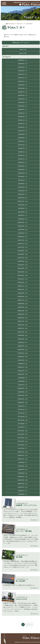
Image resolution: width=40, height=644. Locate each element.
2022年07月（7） (23, 215)
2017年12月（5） (23, 410)
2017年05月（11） (23, 434)
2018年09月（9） (23, 378)
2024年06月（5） (23, 134)
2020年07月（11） (23, 300)
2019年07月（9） (23, 343)
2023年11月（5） (23, 159)
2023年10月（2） (23, 163)
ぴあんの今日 (23, 53)
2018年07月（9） (23, 385)
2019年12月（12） (23, 325)
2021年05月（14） (23, 265)
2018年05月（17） (23, 392)
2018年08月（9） (23, 381)
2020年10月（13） (23, 290)
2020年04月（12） (23, 311)
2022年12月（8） (23, 198)
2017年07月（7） (23, 427)
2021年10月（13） (23, 247)
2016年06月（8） (23, 473)
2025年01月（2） (23, 113)
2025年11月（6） (23, 78)
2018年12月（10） (23, 367)
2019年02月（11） (23, 360)
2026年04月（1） (23, 60)
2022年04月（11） (23, 226)
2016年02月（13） (23, 487)
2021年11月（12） (23, 244)
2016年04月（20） (23, 480)
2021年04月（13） (23, 268)
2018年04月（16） (23, 395)
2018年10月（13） (23, 374)
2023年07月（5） (23, 173)
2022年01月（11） (23, 237)
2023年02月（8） (23, 191)
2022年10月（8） (23, 205)
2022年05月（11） (23, 223)
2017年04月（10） (23, 438)
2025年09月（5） (23, 85)
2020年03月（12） (23, 314)
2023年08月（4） (23, 170)
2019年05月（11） (23, 350)
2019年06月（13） (23, 346)
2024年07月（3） (23, 131)
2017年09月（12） (23, 420)
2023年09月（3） (23, 166)
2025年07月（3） (23, 92)
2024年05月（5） (23, 138)
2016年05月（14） (23, 477)
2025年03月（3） (23, 106)
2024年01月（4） (23, 152)
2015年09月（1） (23, 494)
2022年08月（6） (23, 212)
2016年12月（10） (23, 452)
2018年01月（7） (23, 406)
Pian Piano (11, 24)
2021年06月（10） (23, 261)
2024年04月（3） (23, 141)
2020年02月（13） (23, 318)
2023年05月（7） (23, 180)
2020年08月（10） (23, 297)
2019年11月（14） (23, 328)
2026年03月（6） (23, 64)
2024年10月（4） (23, 124)
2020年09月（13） (23, 293)
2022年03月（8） (23, 230)
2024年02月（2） (23, 148)
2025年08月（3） (23, 88)
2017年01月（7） (23, 448)
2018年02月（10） (23, 403)
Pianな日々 (20, 24)
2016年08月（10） (23, 466)
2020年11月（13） (23, 286)
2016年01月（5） (23, 491)
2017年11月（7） (23, 413)
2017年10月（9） (23, 417)
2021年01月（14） (23, 279)
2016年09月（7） (23, 463)
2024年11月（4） (23, 120)
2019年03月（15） (23, 357)
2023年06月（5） (23, 177)
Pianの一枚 (23, 50)
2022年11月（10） (23, 201)
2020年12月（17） (23, 283)
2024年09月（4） (23, 127)
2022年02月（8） (23, 233)
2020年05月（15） (23, 307)
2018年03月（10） (23, 399)
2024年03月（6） (23, 145)
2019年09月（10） (23, 335)
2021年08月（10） (23, 254)
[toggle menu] (4, 3)
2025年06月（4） (23, 95)
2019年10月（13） (23, 332)
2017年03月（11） (23, 441)
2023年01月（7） (23, 194)
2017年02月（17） (23, 445)
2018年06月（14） (23, 388)
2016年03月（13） (23, 484)
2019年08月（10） (23, 339)
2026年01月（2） (23, 71)
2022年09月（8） (23, 208)
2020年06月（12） (23, 304)
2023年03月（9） (23, 187)
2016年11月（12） (23, 455)
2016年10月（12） (23, 459)
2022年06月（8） (23, 219)
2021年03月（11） (23, 272)
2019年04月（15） (23, 353)
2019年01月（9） (23, 364)
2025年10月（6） (23, 81)
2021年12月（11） (23, 240)
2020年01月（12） (23, 321)
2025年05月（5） (23, 99)
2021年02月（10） (23, 275)
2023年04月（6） (23, 184)
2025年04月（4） (23, 103)
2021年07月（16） (23, 258)
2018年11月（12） (23, 371)
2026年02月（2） (23, 67)
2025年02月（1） (23, 110)
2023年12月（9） (23, 155)
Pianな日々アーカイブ (21, 43)
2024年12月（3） (23, 117)
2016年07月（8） (23, 470)
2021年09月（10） (23, 251)
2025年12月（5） (23, 74)
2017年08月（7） (23, 424)
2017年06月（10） (23, 431)
